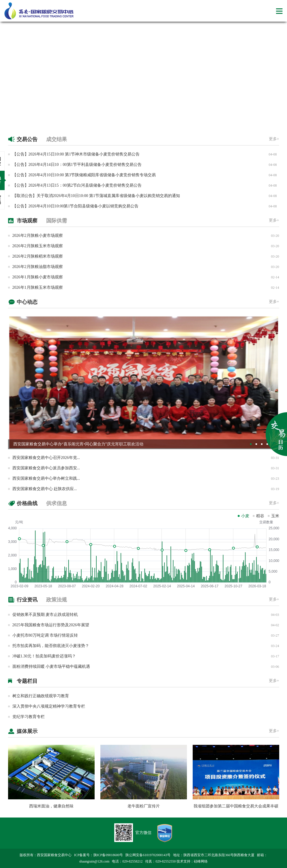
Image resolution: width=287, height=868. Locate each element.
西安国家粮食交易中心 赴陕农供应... (45, 489)
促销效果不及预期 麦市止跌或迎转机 (45, 615)
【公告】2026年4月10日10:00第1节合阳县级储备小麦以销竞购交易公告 (76, 206)
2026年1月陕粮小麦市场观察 (38, 277)
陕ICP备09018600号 (108, 855)
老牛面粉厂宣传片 (144, 806)
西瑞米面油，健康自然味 (51, 806)
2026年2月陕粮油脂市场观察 (38, 267)
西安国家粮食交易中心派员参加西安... (46, 468)
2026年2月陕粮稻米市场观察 (38, 256)
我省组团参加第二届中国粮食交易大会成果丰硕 (236, 806)
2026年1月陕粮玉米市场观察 (38, 287)
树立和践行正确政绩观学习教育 (41, 696)
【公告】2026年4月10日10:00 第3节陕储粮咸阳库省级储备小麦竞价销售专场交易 (84, 175)
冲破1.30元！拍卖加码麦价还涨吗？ (44, 656)
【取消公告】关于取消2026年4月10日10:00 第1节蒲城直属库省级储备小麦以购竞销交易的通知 (96, 196)
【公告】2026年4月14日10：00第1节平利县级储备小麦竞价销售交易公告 (77, 165)
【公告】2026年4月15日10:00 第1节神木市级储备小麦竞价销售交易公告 (76, 154)
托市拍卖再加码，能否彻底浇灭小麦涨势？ (51, 646)
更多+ (274, 139)
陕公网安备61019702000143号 (148, 855)
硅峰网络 (201, 861)
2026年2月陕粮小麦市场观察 (38, 236)
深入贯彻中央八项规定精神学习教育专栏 (49, 706)
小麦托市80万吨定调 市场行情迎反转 (45, 635)
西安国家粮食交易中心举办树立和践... (46, 478)
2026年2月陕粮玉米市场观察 (38, 246)
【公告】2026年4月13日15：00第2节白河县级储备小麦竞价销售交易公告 (77, 185)
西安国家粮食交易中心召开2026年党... (46, 458)
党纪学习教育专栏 (29, 717)
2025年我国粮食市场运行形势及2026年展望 (51, 625)
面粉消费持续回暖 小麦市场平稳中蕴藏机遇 (51, 667)
